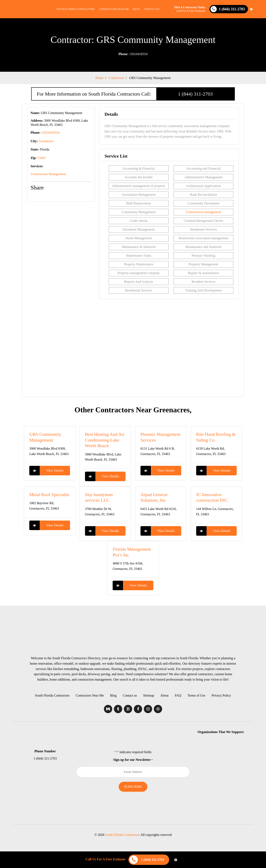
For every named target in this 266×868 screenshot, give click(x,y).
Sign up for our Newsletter (133, 760)
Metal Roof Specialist (49, 495)
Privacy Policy (221, 695)
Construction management (203, 212)
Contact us (152, 9)
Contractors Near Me (114, 9)
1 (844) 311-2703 (195, 94)
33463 (42, 158)
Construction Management (48, 174)
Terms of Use (196, 695)
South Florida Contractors (76, 9)
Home (99, 78)
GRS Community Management (150, 78)
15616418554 (133, 54)
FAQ (178, 695)
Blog (137, 9)
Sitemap (149, 695)
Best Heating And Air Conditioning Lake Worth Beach (105, 440)
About (164, 695)
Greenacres (46, 141)
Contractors (116, 78)
